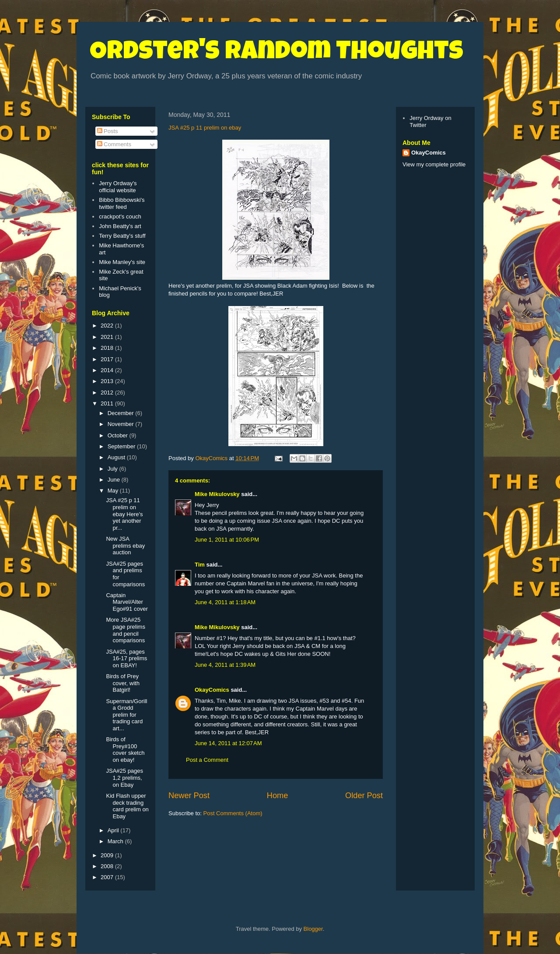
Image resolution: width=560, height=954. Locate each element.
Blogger (313, 929)
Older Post (364, 796)
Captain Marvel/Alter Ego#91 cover (127, 602)
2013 (108, 381)
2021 (108, 337)
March (116, 841)
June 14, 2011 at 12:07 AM (228, 743)
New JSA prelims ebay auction (125, 546)
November (122, 424)
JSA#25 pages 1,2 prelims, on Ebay (124, 778)
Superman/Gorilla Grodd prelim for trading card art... (126, 715)
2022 (108, 326)
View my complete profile (434, 164)
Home (278, 796)
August (117, 457)
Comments (114, 144)
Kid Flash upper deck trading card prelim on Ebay (127, 806)
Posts (108, 131)
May (114, 491)
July (114, 469)
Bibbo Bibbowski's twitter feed (122, 203)
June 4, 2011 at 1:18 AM (225, 602)
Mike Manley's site (122, 262)
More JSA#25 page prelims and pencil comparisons (125, 630)
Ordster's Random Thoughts (276, 53)
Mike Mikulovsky (217, 494)
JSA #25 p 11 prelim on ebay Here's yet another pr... (124, 514)
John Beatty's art (120, 226)
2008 (108, 866)
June (115, 480)
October (119, 435)
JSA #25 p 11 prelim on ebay (205, 128)
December (122, 413)
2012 (108, 393)
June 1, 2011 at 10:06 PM (227, 540)
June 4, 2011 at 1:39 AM (225, 665)
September (122, 446)
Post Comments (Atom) (233, 813)
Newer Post (189, 796)
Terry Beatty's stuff (122, 236)
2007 (108, 877)
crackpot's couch (120, 216)
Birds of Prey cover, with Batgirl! (122, 683)
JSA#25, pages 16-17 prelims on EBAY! (126, 658)
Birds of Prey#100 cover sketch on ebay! (125, 750)
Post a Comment (207, 760)
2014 (108, 370)
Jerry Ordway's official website (118, 187)
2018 (108, 348)
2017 (108, 359)
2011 (108, 403)
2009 (108, 855)
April (114, 830)
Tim (200, 565)
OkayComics (212, 690)
